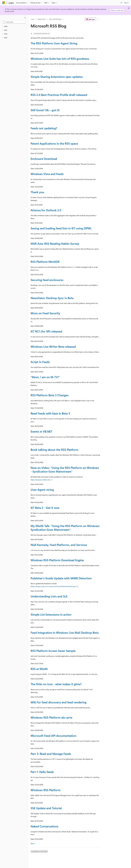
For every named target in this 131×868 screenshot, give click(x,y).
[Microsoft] (4, 3)
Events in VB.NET (41, 431)
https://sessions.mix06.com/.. (41, 480)
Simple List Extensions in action (51, 614)
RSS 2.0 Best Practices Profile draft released (59, 95)
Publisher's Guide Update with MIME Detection (61, 578)
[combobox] (14, 22)
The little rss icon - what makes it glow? (56, 684)
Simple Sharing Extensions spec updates (57, 77)
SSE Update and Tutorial (46, 808)
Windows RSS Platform (46, 790)
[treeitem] (14, 26)
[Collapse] (25, 18)
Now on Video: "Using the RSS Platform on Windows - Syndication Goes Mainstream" (65, 470)
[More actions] (99, 19)
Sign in (126, 3)
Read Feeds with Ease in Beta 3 (50, 413)
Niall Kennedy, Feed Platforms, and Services (59, 545)
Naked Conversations (44, 826)
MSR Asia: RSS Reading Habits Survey (55, 244)
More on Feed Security (45, 313)
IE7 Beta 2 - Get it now (45, 508)
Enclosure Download (44, 159)
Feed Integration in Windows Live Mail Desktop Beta (65, 633)
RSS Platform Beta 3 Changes (50, 395)
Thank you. (38, 192)
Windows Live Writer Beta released (53, 346)
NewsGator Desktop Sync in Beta (52, 298)
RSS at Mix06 (39, 669)
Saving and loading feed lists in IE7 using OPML (61, 228)
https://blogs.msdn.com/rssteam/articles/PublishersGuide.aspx (53, 586)
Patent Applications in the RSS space (54, 143)
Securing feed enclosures (47, 280)
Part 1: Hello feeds (42, 772)
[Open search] (121, 3)
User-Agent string (42, 490)
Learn (33, 19)
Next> (33, 843)
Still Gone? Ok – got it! (45, 110)
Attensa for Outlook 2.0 (46, 210)
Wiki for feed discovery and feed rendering (59, 702)
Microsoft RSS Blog (55, 19)
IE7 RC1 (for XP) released (46, 331)
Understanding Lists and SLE (49, 596)
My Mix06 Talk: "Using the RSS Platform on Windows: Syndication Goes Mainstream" (65, 528)
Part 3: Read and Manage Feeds (51, 754)
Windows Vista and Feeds (47, 174)
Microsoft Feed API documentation (53, 736)
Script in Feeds (40, 362)
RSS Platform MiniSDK (45, 262)
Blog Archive (42, 19)
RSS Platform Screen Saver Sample (53, 651)
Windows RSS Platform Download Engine (57, 560)
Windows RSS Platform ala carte (51, 717)
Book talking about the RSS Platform (54, 450)
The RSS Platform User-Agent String (54, 43)
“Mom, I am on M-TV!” (45, 377)
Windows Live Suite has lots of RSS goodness (60, 59)
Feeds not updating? (44, 128)
